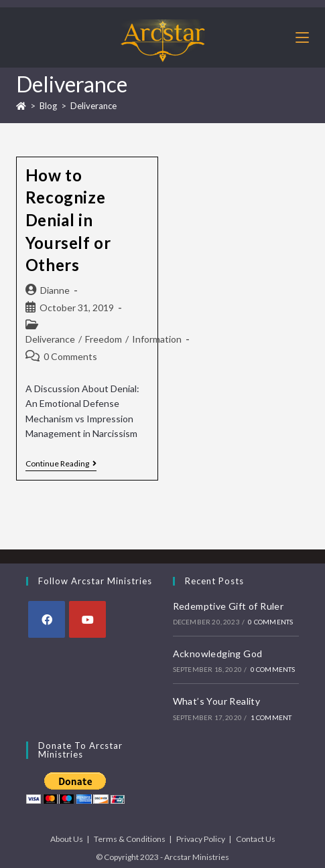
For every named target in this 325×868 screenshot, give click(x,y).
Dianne (55, 290)
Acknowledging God (218, 654)
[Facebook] (47, 619)
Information (157, 339)
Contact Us (256, 839)
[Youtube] (87, 619)
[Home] (21, 106)
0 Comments (70, 356)
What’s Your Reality (217, 701)
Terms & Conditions (130, 839)
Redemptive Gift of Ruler (229, 606)
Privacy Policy (201, 839)
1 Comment (271, 717)
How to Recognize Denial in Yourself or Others (68, 220)
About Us (67, 839)
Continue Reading (61, 464)
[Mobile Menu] (302, 37)
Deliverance (93, 106)
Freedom (104, 339)
